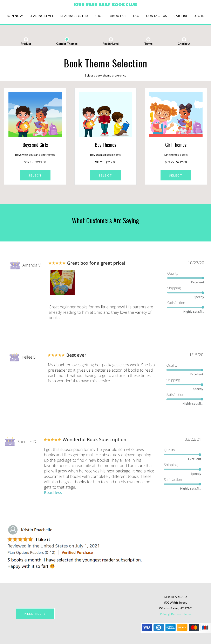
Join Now (15, 16)
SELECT (35, 175)
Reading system (74, 16)
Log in (199, 16)
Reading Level (42, 16)
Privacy (165, 614)
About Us (118, 16)
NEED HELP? (35, 614)
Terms (187, 614)
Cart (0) (180, 16)
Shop (99, 16)
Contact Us (157, 16)
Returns (176, 614)
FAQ (136, 16)
